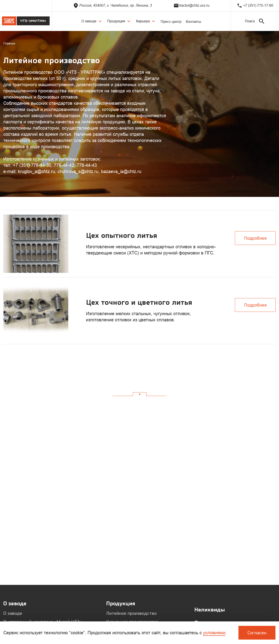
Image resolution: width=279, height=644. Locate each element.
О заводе (13, 613)
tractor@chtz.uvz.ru (192, 5)
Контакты (194, 22)
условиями (214, 633)
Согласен (257, 633)
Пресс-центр (171, 22)
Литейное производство (131, 613)
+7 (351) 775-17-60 (255, 6)
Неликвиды (210, 609)
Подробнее (255, 238)
